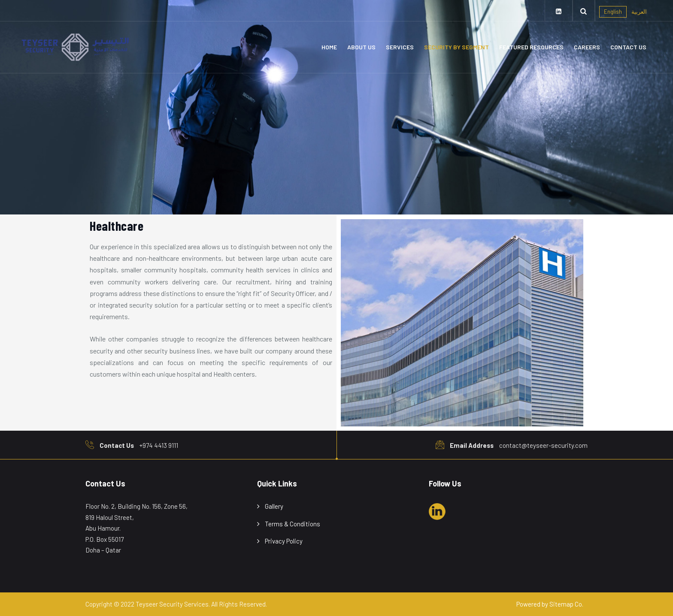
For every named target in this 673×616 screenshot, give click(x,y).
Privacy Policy (284, 541)
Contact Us (628, 47)
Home (329, 47)
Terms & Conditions (293, 524)
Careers (587, 47)
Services (400, 47)
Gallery (274, 506)
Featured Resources (531, 47)
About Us (361, 47)
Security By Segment (456, 47)
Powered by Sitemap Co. (550, 604)
